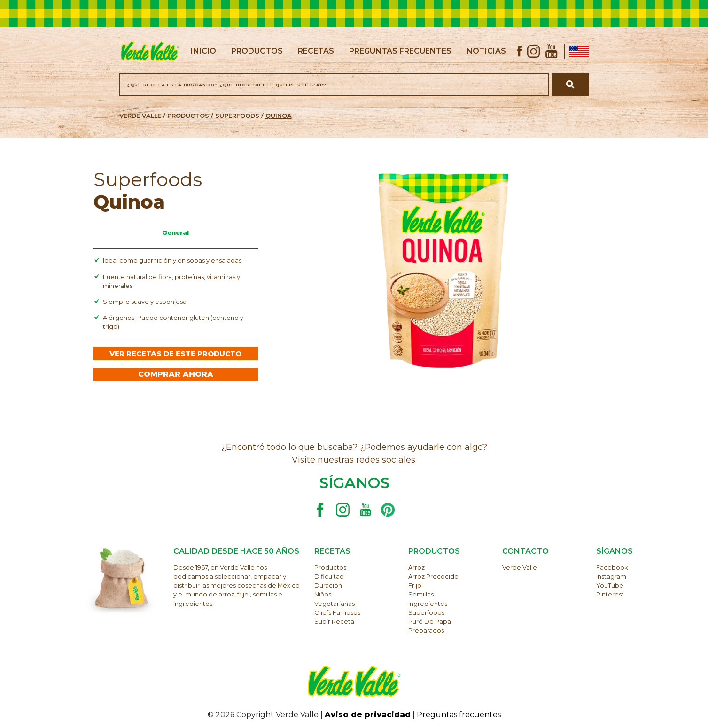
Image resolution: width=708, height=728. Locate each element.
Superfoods (237, 116)
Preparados (426, 631)
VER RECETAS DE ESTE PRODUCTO (175, 353)
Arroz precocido (433, 577)
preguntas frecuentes (400, 51)
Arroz (416, 568)
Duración (328, 585)
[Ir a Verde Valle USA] (577, 51)
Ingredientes (428, 604)
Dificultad (329, 577)
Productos (330, 568)
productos (257, 51)
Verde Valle (520, 568)
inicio (203, 50)
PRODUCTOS (188, 116)
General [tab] (175, 233)
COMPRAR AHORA (176, 374)
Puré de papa (430, 622)
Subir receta (334, 622)
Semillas (421, 594)
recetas (316, 51)
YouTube (610, 585)
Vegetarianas (335, 604)
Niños (323, 594)
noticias (486, 51)
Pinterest (610, 594)
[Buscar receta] (570, 85)
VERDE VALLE (140, 116)
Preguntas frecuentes (459, 715)
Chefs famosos (337, 613)
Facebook (612, 568)
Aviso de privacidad (368, 715)
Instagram (611, 577)
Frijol (416, 585)
